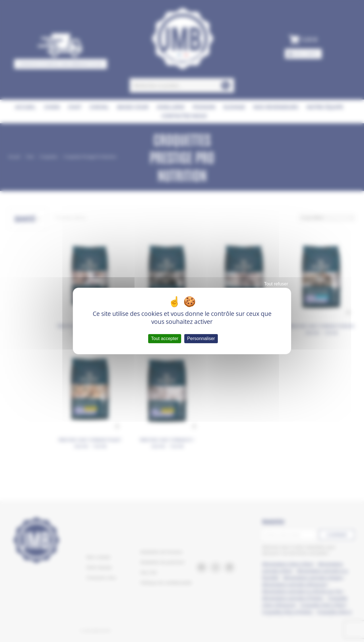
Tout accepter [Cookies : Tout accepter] (165, 339)
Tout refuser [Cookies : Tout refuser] (276, 284)
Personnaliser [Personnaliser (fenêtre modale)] (201, 339)
